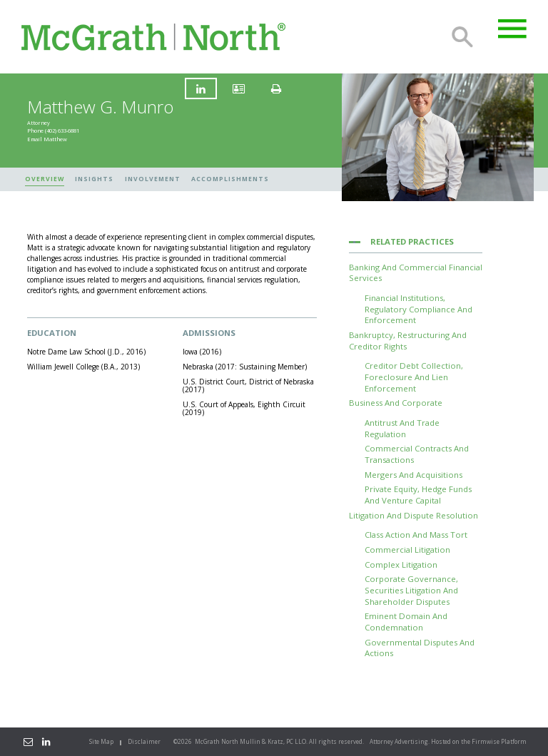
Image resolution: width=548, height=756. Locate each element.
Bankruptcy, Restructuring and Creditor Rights (408, 341)
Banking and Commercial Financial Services (416, 273)
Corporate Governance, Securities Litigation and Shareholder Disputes (411, 590)
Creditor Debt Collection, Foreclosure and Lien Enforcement (414, 377)
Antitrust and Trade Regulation (402, 428)
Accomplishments (230, 179)
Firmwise (486, 741)
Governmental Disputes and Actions (420, 648)
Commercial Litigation (407, 550)
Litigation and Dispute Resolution (413, 515)
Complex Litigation (401, 565)
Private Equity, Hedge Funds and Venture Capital (418, 495)
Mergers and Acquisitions (413, 475)
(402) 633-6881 (62, 131)
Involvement (153, 179)
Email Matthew (47, 139)
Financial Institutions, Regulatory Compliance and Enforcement (418, 309)
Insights (94, 179)
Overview (45, 179)
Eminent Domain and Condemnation (406, 622)
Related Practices (412, 241)
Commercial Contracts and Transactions (417, 454)
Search (462, 37)
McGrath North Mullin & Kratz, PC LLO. (251, 741)
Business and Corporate (396, 403)
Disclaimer (144, 741)
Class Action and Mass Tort (416, 535)
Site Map (101, 741)
